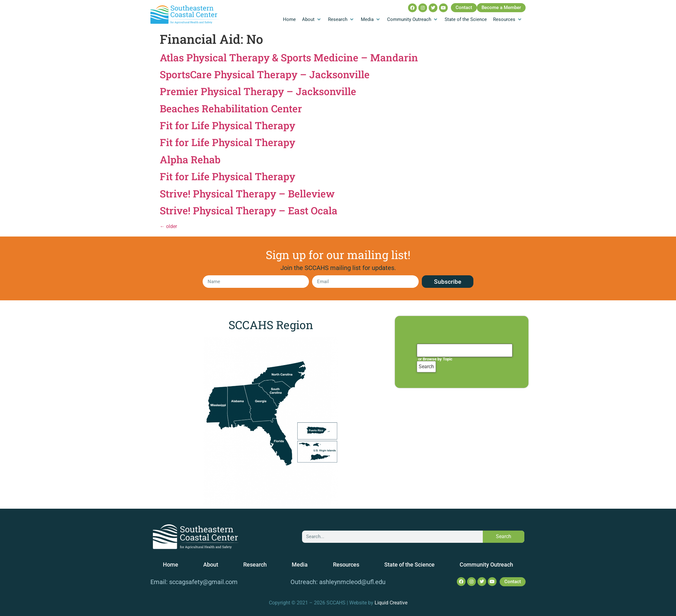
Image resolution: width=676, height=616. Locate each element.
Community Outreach (486, 565)
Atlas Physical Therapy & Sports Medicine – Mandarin (289, 57)
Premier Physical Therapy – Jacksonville (258, 91)
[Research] (341, 20)
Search (504, 536)
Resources (346, 565)
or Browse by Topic (435, 359)
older (168, 226)
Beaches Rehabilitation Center (231, 108)
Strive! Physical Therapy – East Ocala (249, 210)
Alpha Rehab (190, 159)
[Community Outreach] (413, 20)
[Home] (289, 20)
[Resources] (508, 20)
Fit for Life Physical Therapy (227, 125)
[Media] (371, 20)
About (211, 565)
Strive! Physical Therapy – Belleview (247, 193)
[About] (312, 20)
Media (300, 565)
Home (171, 565)
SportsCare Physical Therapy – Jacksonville (265, 74)
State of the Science (409, 565)
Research (255, 565)
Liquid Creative (391, 603)
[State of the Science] (466, 20)
